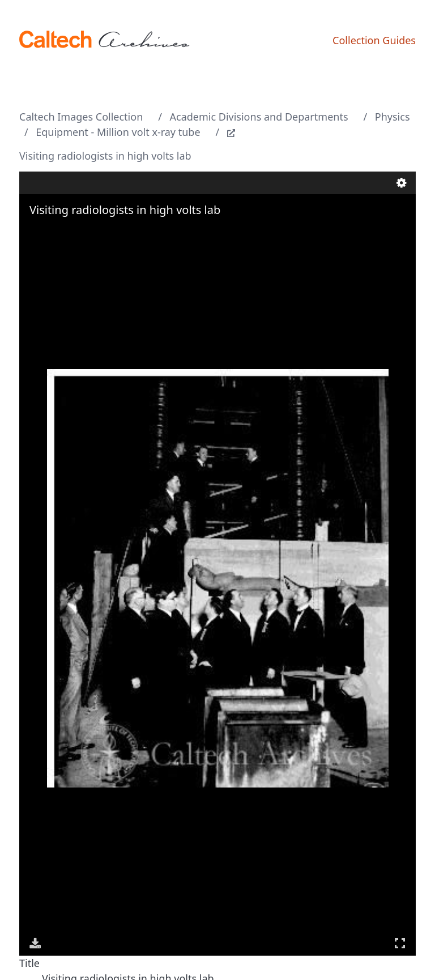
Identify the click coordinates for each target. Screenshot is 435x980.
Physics (393, 117)
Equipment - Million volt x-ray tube (118, 132)
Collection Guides (374, 40)
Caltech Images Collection (81, 117)
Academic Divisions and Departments (259, 117)
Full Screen (400, 943)
